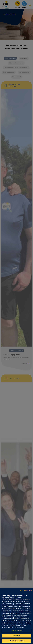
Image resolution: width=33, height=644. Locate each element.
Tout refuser (17, 636)
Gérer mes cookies (16, 631)
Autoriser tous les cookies (16, 641)
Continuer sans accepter (26, 590)
